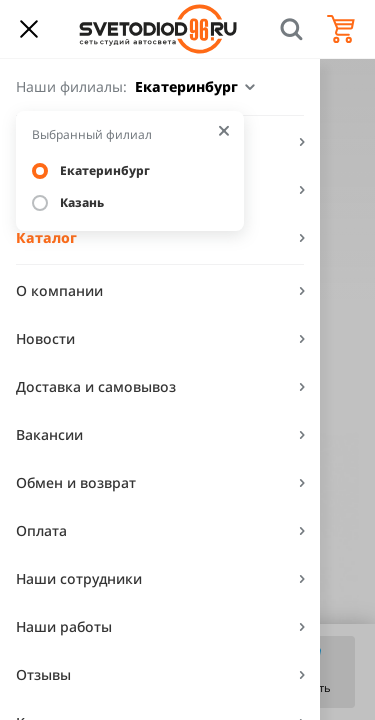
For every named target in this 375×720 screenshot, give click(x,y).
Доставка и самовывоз (96, 386)
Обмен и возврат (76, 482)
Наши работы (64, 626)
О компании (59, 290)
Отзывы (43, 674)
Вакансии (49, 434)
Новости (45, 338)
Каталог (46, 237)
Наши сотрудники (79, 578)
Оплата (41, 530)
